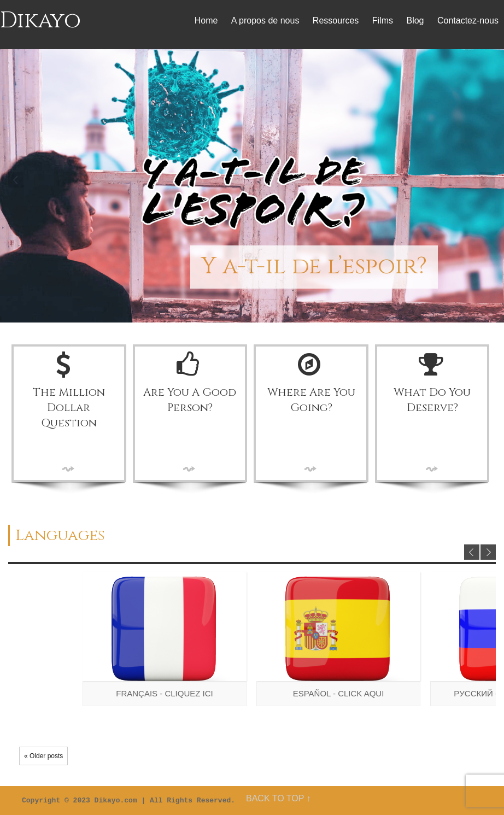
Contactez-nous (468, 20)
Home (206, 20)
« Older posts (43, 756)
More (69, 469)
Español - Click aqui (339, 693)
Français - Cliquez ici (165, 693)
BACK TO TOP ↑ (279, 798)
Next (488, 180)
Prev (16, 180)
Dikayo (40, 21)
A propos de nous (265, 20)
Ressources (336, 20)
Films (383, 20)
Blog (415, 20)
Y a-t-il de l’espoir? (314, 266)
